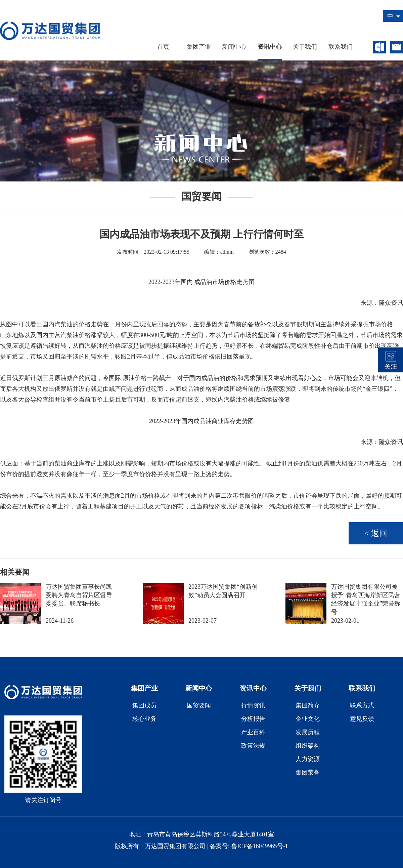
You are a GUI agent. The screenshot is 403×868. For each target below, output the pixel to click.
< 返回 (376, 533)
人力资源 (308, 759)
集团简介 (308, 705)
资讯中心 (270, 47)
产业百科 (253, 732)
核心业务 (144, 719)
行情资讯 (253, 705)
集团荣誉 (308, 773)
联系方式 (362, 705)
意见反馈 (362, 719)
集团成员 (144, 705)
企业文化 (308, 719)
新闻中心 (234, 47)
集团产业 (199, 47)
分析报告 (253, 719)
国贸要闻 (199, 705)
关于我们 (305, 47)
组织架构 (308, 746)
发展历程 (308, 732)
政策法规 (253, 746)
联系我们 (341, 47)
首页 (163, 47)
